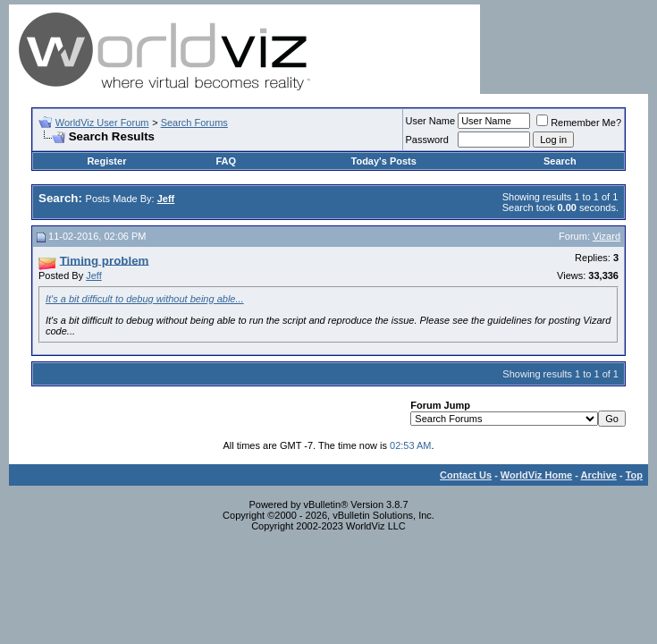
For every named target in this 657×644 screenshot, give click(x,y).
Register (106, 161)
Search (560, 161)
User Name (431, 121)
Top (634, 475)
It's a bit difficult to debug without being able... (145, 299)
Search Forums (194, 123)
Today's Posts (384, 161)
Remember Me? (579, 123)
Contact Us (466, 475)
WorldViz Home (536, 475)
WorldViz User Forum (102, 123)
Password (427, 140)
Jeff (94, 275)
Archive (599, 475)
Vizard (606, 236)
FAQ (226, 161)
